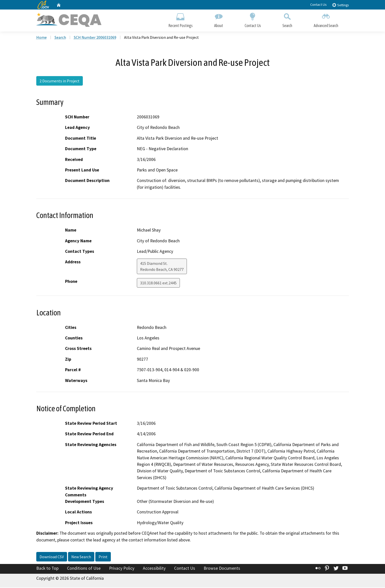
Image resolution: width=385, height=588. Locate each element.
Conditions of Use (84, 569)
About (219, 19)
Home (42, 38)
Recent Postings (180, 19)
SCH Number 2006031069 (95, 38)
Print (103, 557)
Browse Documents (222, 569)
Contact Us (318, 5)
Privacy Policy (122, 569)
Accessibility (154, 569)
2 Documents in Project (60, 81)
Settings (340, 5)
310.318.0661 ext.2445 (158, 284)
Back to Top (47, 569)
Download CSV (52, 557)
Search (287, 19)
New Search (81, 557)
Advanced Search (326, 19)
